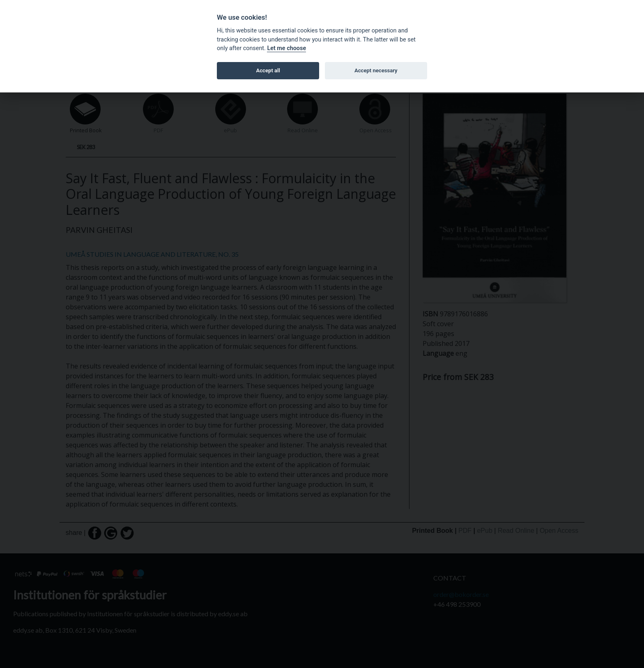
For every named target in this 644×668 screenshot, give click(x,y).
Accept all (268, 70)
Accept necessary (376, 70)
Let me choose (286, 48)
